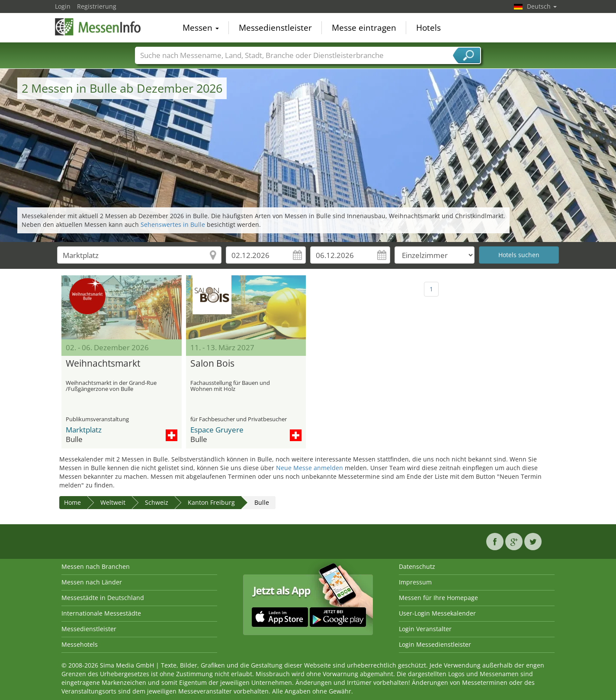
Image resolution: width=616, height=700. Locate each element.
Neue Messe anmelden (310, 468)
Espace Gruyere (217, 430)
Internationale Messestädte (101, 613)
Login (63, 6)
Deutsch (542, 6)
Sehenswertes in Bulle (173, 224)
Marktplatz (84, 430)
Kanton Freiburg (211, 502)
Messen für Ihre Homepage (438, 598)
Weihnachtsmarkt (103, 364)
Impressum (415, 582)
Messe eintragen (364, 28)
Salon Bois (212, 364)
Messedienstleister (275, 28)
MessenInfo (98, 27)
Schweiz (157, 502)
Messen (201, 28)
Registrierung (97, 6)
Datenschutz (417, 566)
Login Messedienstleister (435, 644)
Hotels (428, 28)
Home (72, 502)
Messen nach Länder (92, 582)
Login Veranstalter (425, 629)
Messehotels (80, 644)
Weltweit (113, 502)
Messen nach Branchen (96, 566)
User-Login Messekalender (437, 613)
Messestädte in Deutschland (103, 598)
